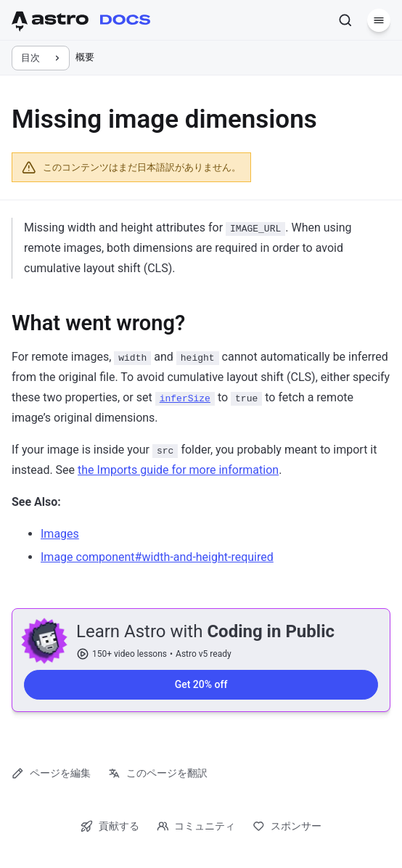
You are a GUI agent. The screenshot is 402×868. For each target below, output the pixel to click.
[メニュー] (379, 20)
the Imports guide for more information (178, 470)
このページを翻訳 (158, 773)
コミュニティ (196, 826)
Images (60, 534)
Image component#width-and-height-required (157, 557)
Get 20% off (201, 685)
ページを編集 (51, 773)
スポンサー (287, 826)
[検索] (345, 20)
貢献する (110, 826)
